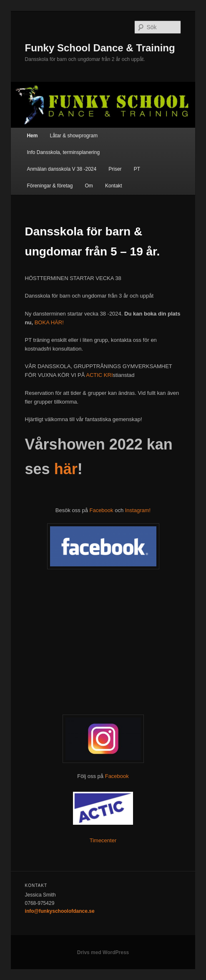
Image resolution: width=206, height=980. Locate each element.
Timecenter (103, 840)
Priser (115, 169)
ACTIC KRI (99, 375)
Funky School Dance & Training (100, 48)
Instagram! (138, 510)
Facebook (101, 510)
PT (137, 169)
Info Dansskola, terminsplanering (63, 152)
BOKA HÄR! (49, 322)
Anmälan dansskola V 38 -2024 (62, 169)
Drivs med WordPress (103, 952)
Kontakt (114, 186)
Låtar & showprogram (74, 136)
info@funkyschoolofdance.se (60, 911)
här (66, 469)
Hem (32, 136)
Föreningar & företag (50, 186)
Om (89, 186)
